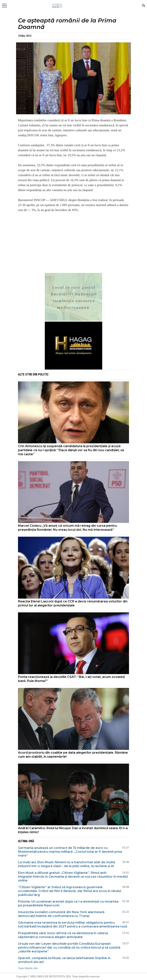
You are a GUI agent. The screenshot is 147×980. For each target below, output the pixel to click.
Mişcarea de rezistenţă (74, 6)
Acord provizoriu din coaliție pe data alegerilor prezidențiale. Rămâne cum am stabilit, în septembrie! (73, 755)
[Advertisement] (73, 242)
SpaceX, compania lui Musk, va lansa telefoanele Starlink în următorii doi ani (64, 960)
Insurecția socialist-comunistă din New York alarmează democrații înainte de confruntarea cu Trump (61, 914)
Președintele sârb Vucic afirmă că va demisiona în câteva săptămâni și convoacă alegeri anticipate (63, 935)
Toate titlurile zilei (28, 968)
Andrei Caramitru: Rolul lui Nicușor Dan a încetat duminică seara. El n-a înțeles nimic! (73, 830)
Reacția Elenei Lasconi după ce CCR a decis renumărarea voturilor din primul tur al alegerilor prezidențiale (73, 603)
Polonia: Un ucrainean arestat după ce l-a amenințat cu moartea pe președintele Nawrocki (68, 903)
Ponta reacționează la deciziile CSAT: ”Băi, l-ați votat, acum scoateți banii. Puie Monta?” (71, 679)
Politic (43, 374)
